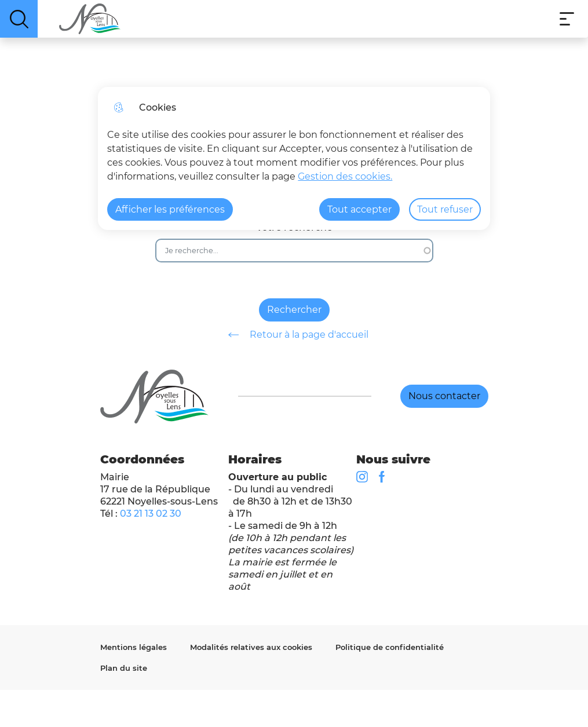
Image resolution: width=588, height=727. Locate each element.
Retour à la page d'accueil (294, 335)
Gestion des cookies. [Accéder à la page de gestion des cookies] (345, 176)
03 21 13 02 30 (151, 514)
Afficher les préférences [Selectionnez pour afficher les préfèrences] (170, 209)
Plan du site (124, 668)
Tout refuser (445, 209)
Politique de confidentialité (390, 647)
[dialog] (294, 158)
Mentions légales (134, 647)
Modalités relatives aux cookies (251, 647)
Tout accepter (359, 209)
